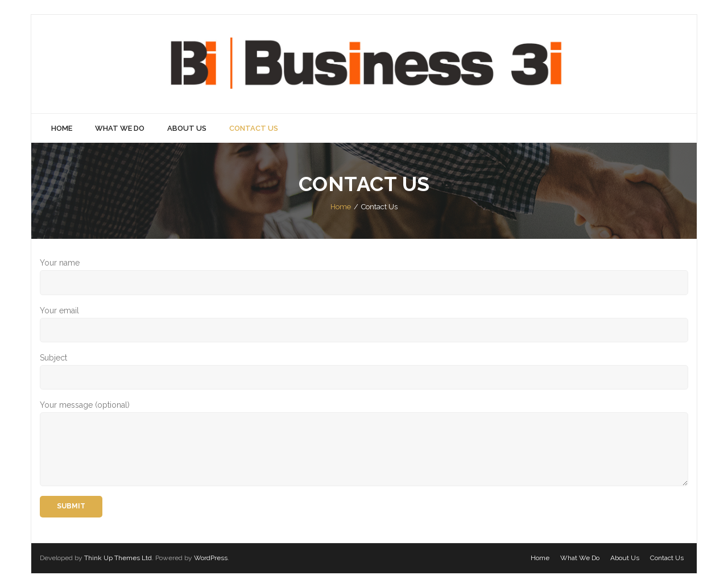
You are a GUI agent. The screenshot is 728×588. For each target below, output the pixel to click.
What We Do (580, 558)
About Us (625, 558)
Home (341, 207)
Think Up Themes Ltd (118, 558)
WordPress (211, 558)
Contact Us (667, 558)
